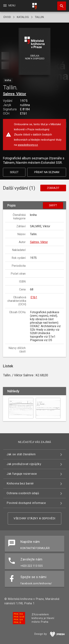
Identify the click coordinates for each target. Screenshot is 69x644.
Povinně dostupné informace (26, 503)
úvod (7, 17)
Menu (9, 6)
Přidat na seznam (47, 172)
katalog (23, 17)
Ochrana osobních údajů (23, 493)
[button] (34, 52)
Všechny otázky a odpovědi (34, 518)
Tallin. (40, 17)
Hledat (60, 4)
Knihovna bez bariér (20, 483)
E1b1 (34, 297)
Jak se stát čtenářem (21, 454)
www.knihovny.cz (28, 145)
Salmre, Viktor (15, 94)
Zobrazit (53, 188)
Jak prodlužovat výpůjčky (24, 464)
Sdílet (14, 172)
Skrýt (53, 205)
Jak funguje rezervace (22, 474)
